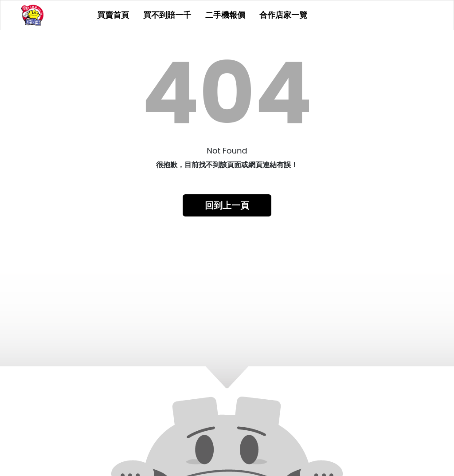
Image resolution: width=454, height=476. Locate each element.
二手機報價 (225, 15)
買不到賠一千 (167, 15)
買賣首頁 (113, 15)
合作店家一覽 (283, 15)
